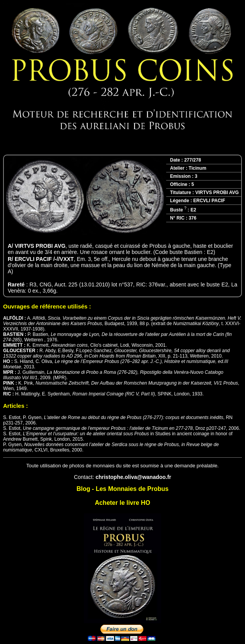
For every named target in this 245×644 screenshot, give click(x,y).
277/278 (193, 160)
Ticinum (197, 168)
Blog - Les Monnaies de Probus (122, 489)
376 (192, 218)
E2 (193, 210)
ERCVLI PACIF (209, 201)
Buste (178, 210)
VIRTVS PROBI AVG (217, 193)
